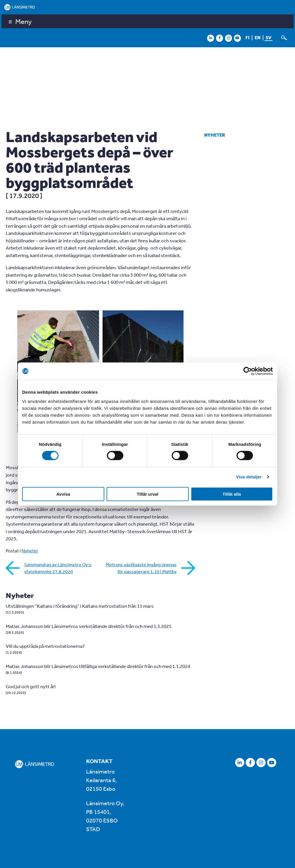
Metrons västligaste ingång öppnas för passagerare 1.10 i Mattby (141, 568)
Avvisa (63, 494)
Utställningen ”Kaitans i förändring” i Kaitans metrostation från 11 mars (80, 606)
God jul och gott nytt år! (31, 686)
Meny (23, 21)
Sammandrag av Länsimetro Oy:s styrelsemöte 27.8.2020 (58, 568)
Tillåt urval (148, 494)
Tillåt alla (232, 494)
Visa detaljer (249, 477)
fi (247, 37)
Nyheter (215, 135)
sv (268, 37)
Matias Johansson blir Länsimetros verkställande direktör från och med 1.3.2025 (89, 626)
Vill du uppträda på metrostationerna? (45, 646)
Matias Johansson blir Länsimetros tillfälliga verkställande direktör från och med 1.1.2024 (98, 666)
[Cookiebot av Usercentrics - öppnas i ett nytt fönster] (248, 371)
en (258, 37)
